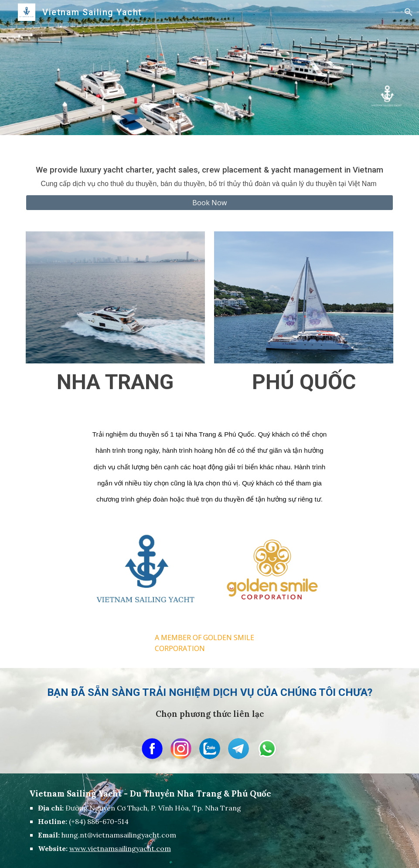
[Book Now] (209, 203)
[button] (409, 12)
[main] (209, 170)
